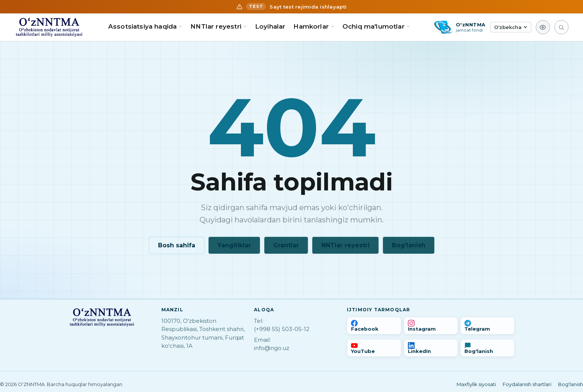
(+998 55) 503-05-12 (282, 329)
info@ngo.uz (272, 348)
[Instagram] (431, 326)
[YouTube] (374, 348)
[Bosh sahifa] (49, 27)
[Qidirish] (561, 27)
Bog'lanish (409, 245)
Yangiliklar (234, 245)
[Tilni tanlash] (511, 27)
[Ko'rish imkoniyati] (543, 27)
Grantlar (286, 245)
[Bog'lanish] (487, 348)
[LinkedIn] (431, 348)
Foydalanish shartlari (527, 384)
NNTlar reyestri (345, 245)
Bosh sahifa (177, 245)
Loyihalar (270, 26)
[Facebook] (374, 326)
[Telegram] (487, 326)
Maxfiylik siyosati (476, 384)
